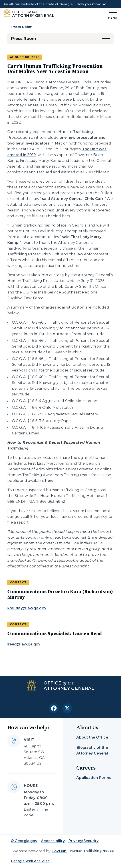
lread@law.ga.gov (24, 644)
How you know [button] (89, 4)
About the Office (92, 737)
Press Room (22, 27)
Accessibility (53, 841)
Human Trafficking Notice (92, 851)
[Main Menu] (111, 14)
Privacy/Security (83, 841)
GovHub (59, 851)
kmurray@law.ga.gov (27, 608)
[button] (106, 39)
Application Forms (94, 778)
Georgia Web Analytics (30, 861)
